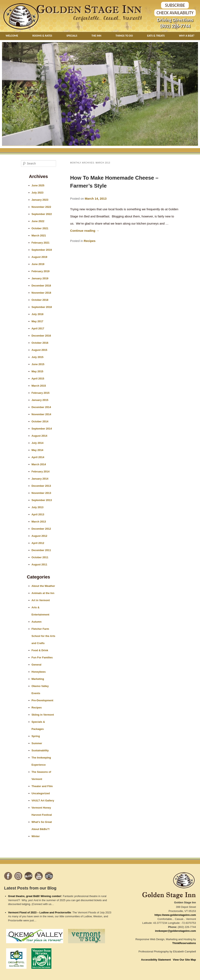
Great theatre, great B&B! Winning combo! (35, 896)
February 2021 (41, 243)
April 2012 (38, 543)
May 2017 (38, 321)
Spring (36, 736)
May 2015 (38, 371)
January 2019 (40, 278)
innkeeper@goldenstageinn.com (176, 931)
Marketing (38, 679)
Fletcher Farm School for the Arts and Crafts (44, 636)
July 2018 (38, 314)
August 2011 (39, 564)
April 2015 (38, 379)
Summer (37, 743)
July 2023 (38, 193)
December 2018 (41, 286)
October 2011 (40, 557)
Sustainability (40, 750)
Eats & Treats (156, 36)
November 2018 (41, 293)
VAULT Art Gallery (43, 800)
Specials (72, 36)
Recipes (90, 241)
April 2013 (38, 514)
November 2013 (41, 493)
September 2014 (42, 429)
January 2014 (40, 479)
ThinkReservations (184, 943)
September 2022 (42, 214)
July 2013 (38, 507)
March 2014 (39, 464)
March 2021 (39, 235)
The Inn (96, 36)
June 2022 (38, 221)
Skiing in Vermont (43, 715)
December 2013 (41, 486)
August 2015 (39, 350)
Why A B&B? (187, 36)
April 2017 (38, 328)
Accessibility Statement (156, 960)
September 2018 (42, 307)
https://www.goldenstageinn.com (175, 915)
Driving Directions (175, 20)
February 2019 (41, 271)
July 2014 (38, 443)
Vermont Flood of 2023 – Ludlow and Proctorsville (40, 912)
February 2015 (41, 393)
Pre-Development (43, 700)
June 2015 (38, 364)
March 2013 (39, 522)
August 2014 (39, 436)
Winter (36, 836)
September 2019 (42, 250)
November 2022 (41, 207)
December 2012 (41, 529)
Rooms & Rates (42, 36)
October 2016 (40, 343)
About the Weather (43, 586)
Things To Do (124, 36)
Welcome (12, 36)
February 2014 (41, 472)
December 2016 (41, 336)
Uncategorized (41, 793)
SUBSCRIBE (175, 5)
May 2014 (38, 450)
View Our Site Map (184, 960)
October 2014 (40, 421)
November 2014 (41, 414)
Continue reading (85, 231)
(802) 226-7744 (175, 26)
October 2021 (40, 228)
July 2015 (38, 357)
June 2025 (38, 185)
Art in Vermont (41, 600)
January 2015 (40, 400)
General (36, 665)
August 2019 (39, 257)
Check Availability (175, 13)
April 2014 (38, 457)
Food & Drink (40, 650)
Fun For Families (42, 657)
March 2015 (39, 386)
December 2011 (41, 550)
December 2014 (41, 407)
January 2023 (40, 200)
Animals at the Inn (43, 593)
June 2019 (38, 264)
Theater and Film (42, 786)
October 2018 (40, 300)
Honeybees (39, 672)
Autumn (37, 622)
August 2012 (39, 536)
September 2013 (42, 500)
